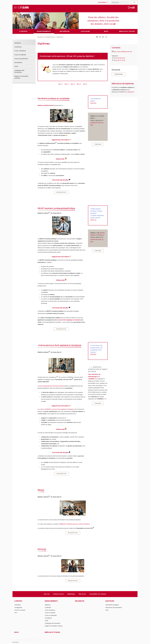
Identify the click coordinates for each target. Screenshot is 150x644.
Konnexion (16, 642)
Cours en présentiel (21, 59)
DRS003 (100, 235)
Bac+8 (85, 84)
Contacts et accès (58, 594)
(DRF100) (93, 354)
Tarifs (16, 66)
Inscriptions (18, 63)
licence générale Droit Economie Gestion (52, 386)
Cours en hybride (20, 55)
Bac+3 (73, 84)
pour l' (94, 377)
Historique (18, 605)
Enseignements (50, 37)
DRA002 (93, 235)
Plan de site (82, 594)
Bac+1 (60, 84)
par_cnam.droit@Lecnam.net (123, 52)
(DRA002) (93, 103)
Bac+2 (67, 84)
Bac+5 (79, 84)
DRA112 (93, 220)
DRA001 (102, 233)
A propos (18, 601)
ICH (16, 613)
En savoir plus (61, 192)
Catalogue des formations (19, 71)
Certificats (18, 47)
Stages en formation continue (21, 77)
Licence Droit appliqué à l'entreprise (70, 320)
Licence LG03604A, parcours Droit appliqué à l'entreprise (57, 409)
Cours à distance (20, 51)
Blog (17, 632)
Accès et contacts (20, 610)
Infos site (47, 594)
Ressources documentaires (114, 607)
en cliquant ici (130, 92)
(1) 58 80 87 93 (120, 58)
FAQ (107, 610)
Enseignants (18, 607)
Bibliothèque (71, 594)
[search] (120, 2)
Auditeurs (110, 601)
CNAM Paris (119, 74)
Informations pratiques (112, 605)
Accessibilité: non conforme (98, 594)
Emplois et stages (52, 632)
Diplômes (60, 37)
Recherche (80, 601)
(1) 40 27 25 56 (120, 60)
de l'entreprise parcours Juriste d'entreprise (75, 524)
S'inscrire (98, 144)
